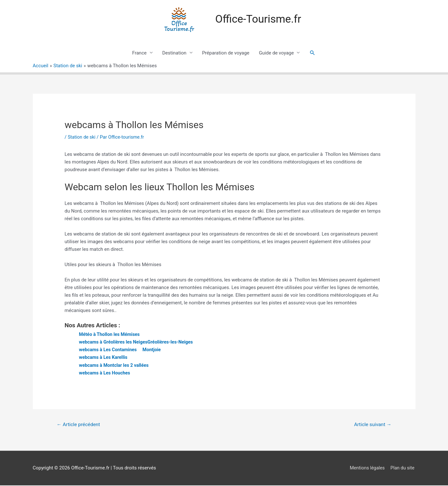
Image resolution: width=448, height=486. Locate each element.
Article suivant (372, 425)
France (140, 53)
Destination (174, 53)
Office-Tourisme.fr (258, 19)
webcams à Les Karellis (104, 358)
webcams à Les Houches (106, 373)
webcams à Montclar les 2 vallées (115, 365)
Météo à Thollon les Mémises (111, 335)
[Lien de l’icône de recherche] (312, 53)
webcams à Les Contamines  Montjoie (122, 350)
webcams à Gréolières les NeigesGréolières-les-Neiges (138, 342)
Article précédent (79, 425)
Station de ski (82, 137)
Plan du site (403, 468)
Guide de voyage (276, 53)
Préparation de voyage (226, 53)
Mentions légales (366, 468)
